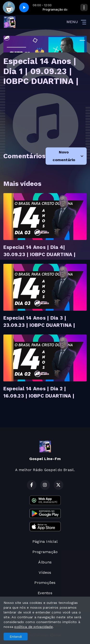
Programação (45, 552)
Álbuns (45, 562)
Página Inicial (45, 541)
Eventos (45, 593)
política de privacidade (34, 627)
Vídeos (45, 572)
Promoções (45, 583)
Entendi (16, 637)
